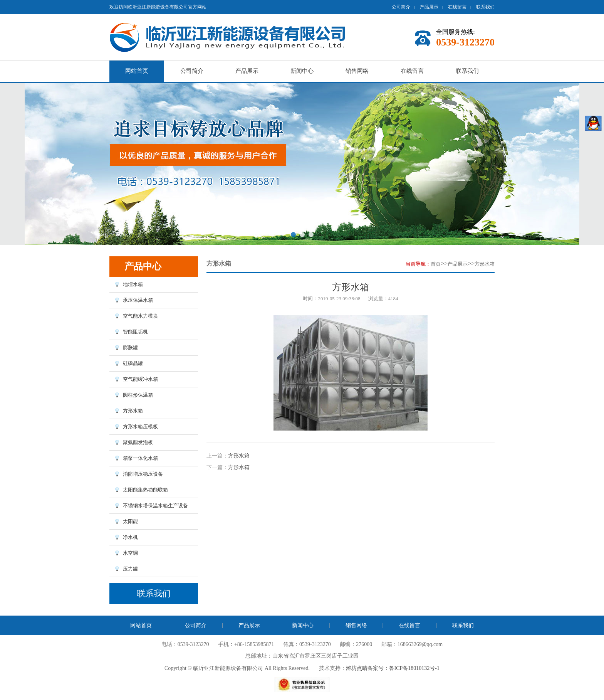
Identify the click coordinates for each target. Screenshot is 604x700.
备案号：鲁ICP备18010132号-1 (404, 668)
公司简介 (401, 7)
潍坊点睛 (357, 668)
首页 (436, 264)
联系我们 (485, 7)
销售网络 (357, 71)
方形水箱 (485, 264)
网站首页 (137, 71)
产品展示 (429, 7)
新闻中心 (302, 71)
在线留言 (457, 7)
